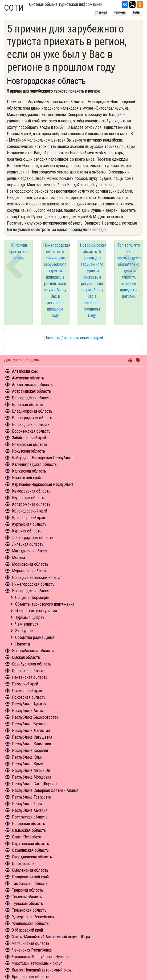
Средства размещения (35, 637)
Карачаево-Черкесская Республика (43, 484)
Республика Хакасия (30, 810)
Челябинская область (31, 943)
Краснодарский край (30, 511)
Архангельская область (32, 385)
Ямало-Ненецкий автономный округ (43, 970)
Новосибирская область (33, 651)
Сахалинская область (30, 850)
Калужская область (29, 471)
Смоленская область (30, 870)
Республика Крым (28, 764)
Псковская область (29, 697)
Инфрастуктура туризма (36, 611)
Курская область (27, 531)
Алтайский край (25, 371)
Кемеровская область (31, 491)
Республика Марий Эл (31, 770)
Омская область (26, 657)
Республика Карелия (30, 750)
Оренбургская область (32, 664)
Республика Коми (27, 757)
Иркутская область (28, 451)
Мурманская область (30, 571)
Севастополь (23, 864)
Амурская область (28, 378)
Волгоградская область (33, 418)
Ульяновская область (30, 923)
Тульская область (27, 903)
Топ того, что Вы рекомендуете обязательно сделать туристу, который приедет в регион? (129, 271)
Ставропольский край (30, 877)
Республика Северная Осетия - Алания (45, 790)
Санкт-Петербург (27, 837)
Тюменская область (29, 910)
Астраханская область (31, 391)
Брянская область (28, 405)
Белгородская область (32, 398)
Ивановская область (30, 444)
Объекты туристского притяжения (45, 604)
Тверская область (28, 890)
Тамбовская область (30, 884)
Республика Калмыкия (31, 744)
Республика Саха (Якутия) (34, 784)
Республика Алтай (28, 711)
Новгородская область (32, 591)
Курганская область (29, 524)
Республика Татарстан (32, 797)
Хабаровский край (27, 930)
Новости (23, 644)
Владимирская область (32, 411)
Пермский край (25, 684)
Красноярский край (28, 518)
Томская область (27, 897)
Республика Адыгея (29, 704)
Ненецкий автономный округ (36, 578)
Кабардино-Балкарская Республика (43, 458)
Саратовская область (30, 844)
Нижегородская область (33, 584)
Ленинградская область (33, 538)
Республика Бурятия (30, 724)
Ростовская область (30, 817)
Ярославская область (31, 977)
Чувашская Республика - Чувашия (41, 957)
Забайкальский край (29, 438)
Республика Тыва (27, 804)
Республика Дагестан (31, 731)
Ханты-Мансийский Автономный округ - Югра (51, 937)
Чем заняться (27, 624)
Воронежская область (31, 431)
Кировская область (29, 498)
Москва (19, 558)
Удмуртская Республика (33, 917)
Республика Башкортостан (35, 717)
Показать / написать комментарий (74, 338)
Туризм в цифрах (30, 617)
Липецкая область (28, 544)
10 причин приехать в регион (19, 252)
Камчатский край (26, 478)
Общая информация (32, 597)
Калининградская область (34, 464)
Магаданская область (31, 551)
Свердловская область (32, 857)
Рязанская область (28, 824)
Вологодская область (31, 425)
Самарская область (29, 830)
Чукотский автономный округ (37, 963)
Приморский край (27, 691)
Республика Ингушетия (32, 737)
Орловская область (29, 671)
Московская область (30, 564)
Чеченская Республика (32, 950)
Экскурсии (24, 631)
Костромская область (31, 504)
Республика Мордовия (32, 777)
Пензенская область (30, 677)
